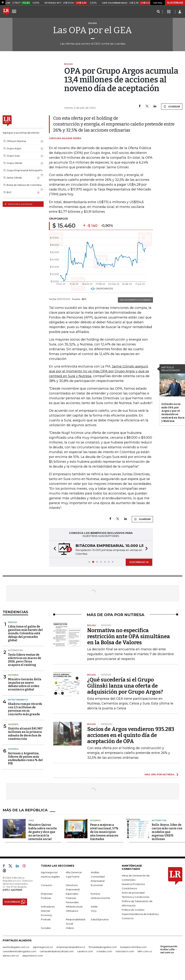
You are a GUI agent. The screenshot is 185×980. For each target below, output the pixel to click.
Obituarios (72, 911)
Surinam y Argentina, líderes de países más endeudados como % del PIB (25, 758)
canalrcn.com (85, 951)
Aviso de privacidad (133, 893)
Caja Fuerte (73, 877)
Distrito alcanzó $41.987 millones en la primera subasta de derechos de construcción (25, 734)
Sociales (46, 928)
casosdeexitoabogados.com (19, 951)
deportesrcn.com (33, 956)
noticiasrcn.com (125, 951)
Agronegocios (49, 872)
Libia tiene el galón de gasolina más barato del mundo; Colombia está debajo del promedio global (25, 633)
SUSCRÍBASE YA (139, 562)
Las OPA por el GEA (93, 30)
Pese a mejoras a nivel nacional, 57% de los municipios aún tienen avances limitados (104, 832)
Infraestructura (74, 907)
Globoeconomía (100, 898)
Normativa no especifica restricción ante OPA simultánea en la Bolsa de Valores (129, 636)
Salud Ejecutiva (100, 919)
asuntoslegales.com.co (16, 947)
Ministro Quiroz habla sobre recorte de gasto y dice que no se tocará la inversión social (43, 832)
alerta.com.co (11, 956)
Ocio (94, 911)
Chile (31, 820)
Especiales (72, 894)
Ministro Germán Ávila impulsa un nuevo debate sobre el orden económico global (25, 684)
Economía (97, 885)
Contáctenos (129, 888)
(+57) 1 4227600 (12, 890)
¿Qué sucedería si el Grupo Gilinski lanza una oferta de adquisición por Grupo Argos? (125, 686)
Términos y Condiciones (136, 897)
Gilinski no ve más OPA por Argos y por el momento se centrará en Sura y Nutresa (173, 413)
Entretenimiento (18, 700)
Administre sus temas (18, 204)
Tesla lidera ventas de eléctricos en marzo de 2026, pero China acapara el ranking (25, 660)
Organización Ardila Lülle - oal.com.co (169, 949)
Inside (94, 907)
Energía (12, 622)
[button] (54, 549)
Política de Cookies (133, 910)
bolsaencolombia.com (133, 947)
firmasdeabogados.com (103, 947)
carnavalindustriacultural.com (57, 951)
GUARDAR (172, 106)
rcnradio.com (104, 951)
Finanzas (46, 898)
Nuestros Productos (133, 884)
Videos (70, 928)
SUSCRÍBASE (175, 3)
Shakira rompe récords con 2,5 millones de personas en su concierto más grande (25, 709)
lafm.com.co (145, 951)
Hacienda (13, 675)
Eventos (95, 894)
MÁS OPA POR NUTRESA (159, 774)
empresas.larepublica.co (71, 947)
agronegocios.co (43, 947)
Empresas (47, 894)
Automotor (15, 650)
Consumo (47, 885)
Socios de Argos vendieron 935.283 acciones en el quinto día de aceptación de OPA (131, 735)
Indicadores (48, 907)
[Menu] (15, 11)
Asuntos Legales (50, 877)
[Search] (158, 12)
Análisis (95, 872)
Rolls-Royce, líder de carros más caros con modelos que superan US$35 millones (167, 832)
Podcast (46, 919)
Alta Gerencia (74, 872)
